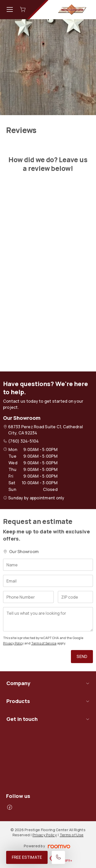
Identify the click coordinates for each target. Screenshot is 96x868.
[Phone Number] (28, 597)
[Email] (48, 581)
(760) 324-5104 (23, 441)
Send (82, 656)
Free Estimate (27, 857)
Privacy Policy (13, 643)
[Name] (48, 565)
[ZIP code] (75, 597)
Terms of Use (72, 835)
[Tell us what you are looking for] (48, 619)
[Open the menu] (10, 9)
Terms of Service (44, 643)
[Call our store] (58, 857)
